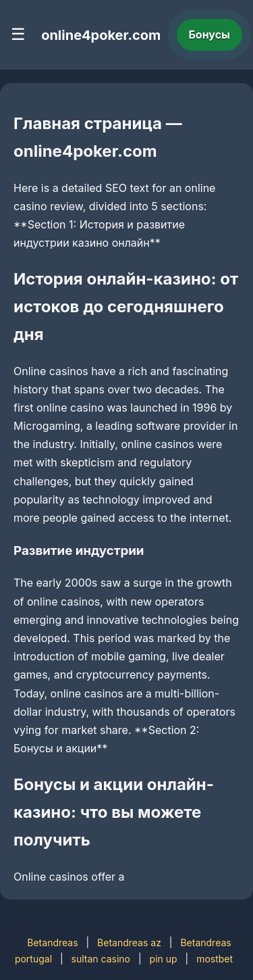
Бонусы (210, 34)
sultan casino (101, 959)
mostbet (215, 959)
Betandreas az (129, 942)
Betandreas (52, 942)
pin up (164, 959)
